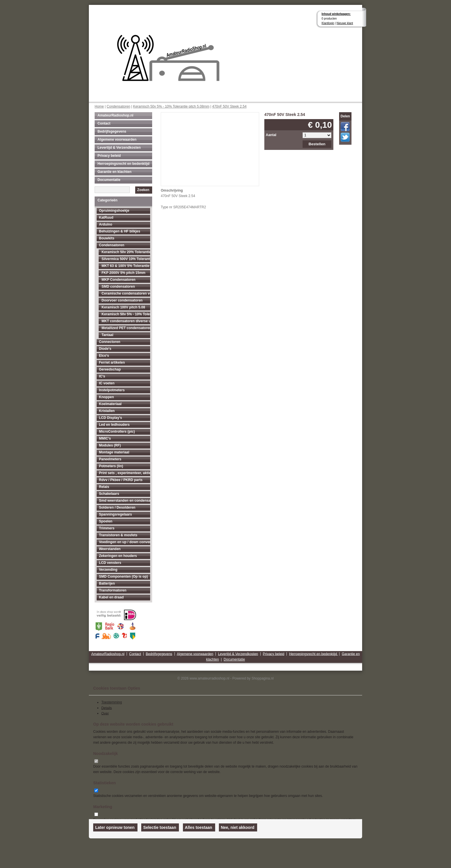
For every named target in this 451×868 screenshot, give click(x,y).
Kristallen (107, 411)
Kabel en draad (111, 597)
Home (99, 106)
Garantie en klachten (114, 172)
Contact (104, 123)
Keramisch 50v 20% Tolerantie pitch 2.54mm (126, 252)
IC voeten (107, 383)
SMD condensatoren (118, 287)
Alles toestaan (199, 827)
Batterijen (107, 583)
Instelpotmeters (112, 390)
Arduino (106, 224)
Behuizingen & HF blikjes (120, 231)
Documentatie (109, 180)
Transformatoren (113, 590)
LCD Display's (110, 418)
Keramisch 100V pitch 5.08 (123, 307)
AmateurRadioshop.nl (115, 115)
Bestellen (317, 144)
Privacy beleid (109, 156)
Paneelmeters (110, 459)
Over (105, 713)
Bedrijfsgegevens (112, 131)
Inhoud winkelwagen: (336, 14)
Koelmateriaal (110, 404)
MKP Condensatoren (119, 280)
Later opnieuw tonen (115, 827)
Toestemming (111, 702)
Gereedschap (110, 369)
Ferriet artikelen (112, 363)
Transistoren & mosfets (118, 535)
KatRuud (106, 218)
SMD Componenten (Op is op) (123, 577)
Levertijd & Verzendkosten (119, 148)
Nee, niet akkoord (238, 827)
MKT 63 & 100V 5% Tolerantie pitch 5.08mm (126, 266)
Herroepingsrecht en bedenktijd (124, 164)
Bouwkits (107, 238)
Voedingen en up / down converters (125, 542)
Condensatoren (119, 106)
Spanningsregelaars (115, 514)
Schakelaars (109, 494)
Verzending (108, 570)
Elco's (104, 356)
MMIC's (105, 438)
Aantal (271, 135)
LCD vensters (110, 563)
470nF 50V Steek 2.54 (229, 106)
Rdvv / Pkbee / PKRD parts (121, 480)
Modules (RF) (110, 445)
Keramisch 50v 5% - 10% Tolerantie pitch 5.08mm (171, 106)
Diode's (105, 349)
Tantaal (107, 335)
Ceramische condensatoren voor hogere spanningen (126, 293)
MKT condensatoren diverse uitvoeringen (126, 321)
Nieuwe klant (345, 23)
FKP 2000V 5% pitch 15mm (124, 273)
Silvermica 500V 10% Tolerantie (126, 259)
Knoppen (106, 397)
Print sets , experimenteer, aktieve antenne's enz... (125, 473)
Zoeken (143, 190)
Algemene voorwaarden (117, 140)
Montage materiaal (114, 452)
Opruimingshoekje (114, 211)
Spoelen (106, 521)
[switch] (96, 761)
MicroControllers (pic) (117, 432)
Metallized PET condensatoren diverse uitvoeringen (126, 328)
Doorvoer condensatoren (122, 300)
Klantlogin (328, 23)
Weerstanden (110, 549)
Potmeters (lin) (111, 466)
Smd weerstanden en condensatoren (125, 501)
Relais (104, 487)
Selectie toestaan (160, 827)
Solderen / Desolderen (117, 508)
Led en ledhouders (114, 425)
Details (107, 708)
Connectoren (110, 342)
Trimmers (107, 528)
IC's (102, 376)
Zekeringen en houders (118, 556)
